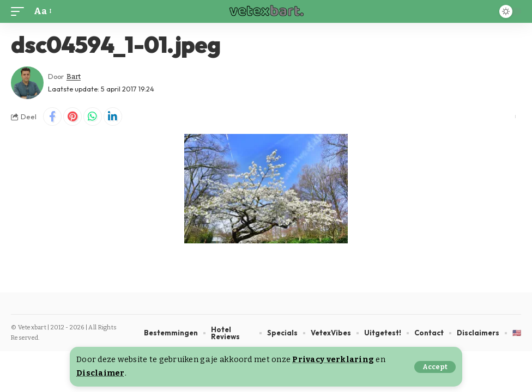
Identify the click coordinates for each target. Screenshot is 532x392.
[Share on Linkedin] (113, 117)
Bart (74, 76)
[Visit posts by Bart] (27, 83)
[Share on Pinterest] (72, 117)
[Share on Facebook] (52, 117)
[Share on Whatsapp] (93, 117)
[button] (435, 367)
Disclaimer (101, 373)
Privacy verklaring (333, 360)
